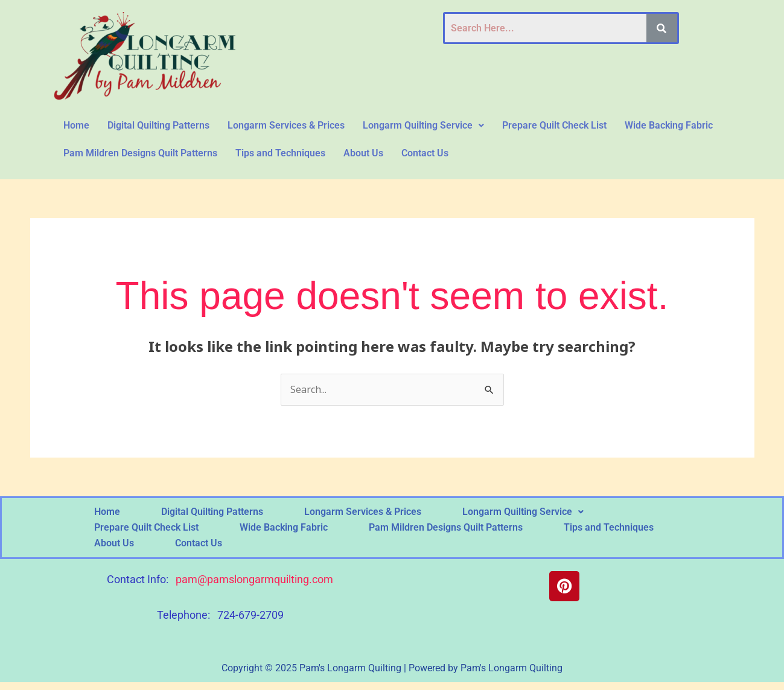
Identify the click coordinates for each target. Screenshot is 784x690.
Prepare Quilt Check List (554, 125)
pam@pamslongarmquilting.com (254, 579)
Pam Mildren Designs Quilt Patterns (140, 153)
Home (76, 125)
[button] (423, 126)
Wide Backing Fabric (669, 125)
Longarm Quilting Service (423, 125)
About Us (363, 153)
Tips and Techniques (280, 153)
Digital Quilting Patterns (158, 125)
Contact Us (425, 153)
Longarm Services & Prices (286, 125)
